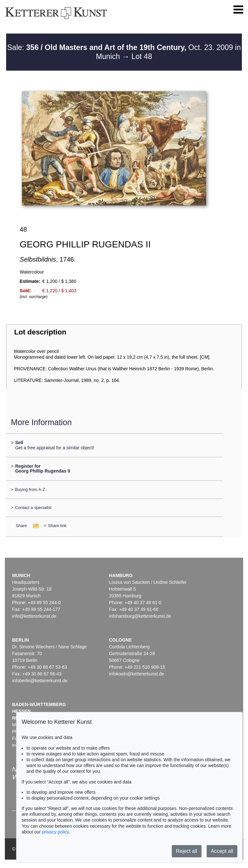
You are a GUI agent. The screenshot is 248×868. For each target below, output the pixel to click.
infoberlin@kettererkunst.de (40, 681)
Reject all (187, 851)
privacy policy (55, 832)
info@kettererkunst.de (34, 616)
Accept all (222, 851)
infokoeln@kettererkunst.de (136, 674)
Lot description (40, 332)
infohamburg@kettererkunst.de (140, 616)
